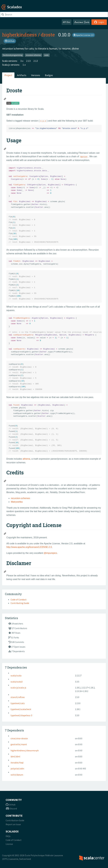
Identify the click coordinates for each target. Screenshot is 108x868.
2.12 (36, 61)
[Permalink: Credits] (5, 481)
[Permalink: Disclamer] (5, 572)
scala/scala (16, 675)
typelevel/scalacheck (21, 709)
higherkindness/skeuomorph (25, 750)
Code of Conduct (19, 599)
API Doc (67, 22)
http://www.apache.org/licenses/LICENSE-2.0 (29, 547)
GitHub (10, 41)
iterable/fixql (17, 763)
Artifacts (22, 75)
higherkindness (19, 35)
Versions (36, 75)
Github (11, 805)
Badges (49, 75)
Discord (11, 809)
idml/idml (15, 756)
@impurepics (50, 553)
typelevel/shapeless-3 (21, 715)
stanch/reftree (18, 697)
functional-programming (13, 55)
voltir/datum (17, 775)
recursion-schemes (33, 55)
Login (99, 22)
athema (26, 459)
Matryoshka (17, 502)
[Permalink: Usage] (5, 149)
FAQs (8, 836)
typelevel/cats (18, 703)
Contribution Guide (15, 820)
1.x (24, 65)
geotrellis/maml (19, 744)
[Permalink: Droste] (5, 99)
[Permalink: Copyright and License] (5, 534)
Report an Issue (13, 824)
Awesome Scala (82, 22)
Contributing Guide (20, 603)
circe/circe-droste (19, 738)
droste (48, 35)
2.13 (28, 61)
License (9, 844)
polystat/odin (17, 769)
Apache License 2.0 (84, 35)
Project (8, 75)
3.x (22, 61)
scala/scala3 (17, 682)
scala (46, 55)
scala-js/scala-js (18, 688)
